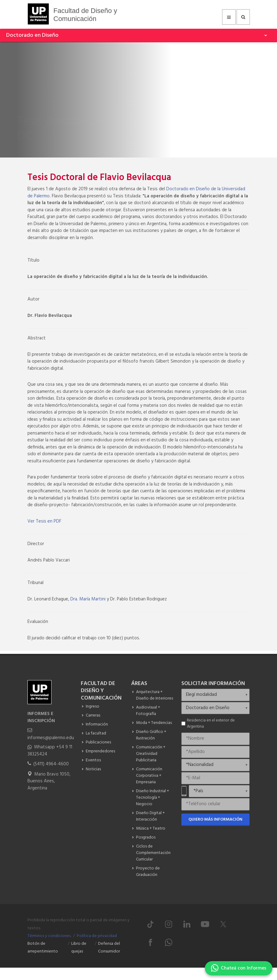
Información (97, 724)
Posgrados (146, 837)
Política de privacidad (97, 936)
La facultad (96, 733)
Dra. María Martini (88, 599)
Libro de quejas (79, 948)
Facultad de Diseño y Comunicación (85, 15)
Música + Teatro (151, 829)
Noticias (93, 769)
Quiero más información (215, 820)
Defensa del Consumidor (109, 948)
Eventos (93, 760)
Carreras (93, 715)
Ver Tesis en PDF (44, 521)
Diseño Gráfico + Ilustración (151, 735)
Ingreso (93, 707)
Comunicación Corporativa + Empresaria (149, 776)
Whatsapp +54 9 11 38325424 (50, 751)
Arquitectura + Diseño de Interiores (155, 695)
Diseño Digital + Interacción (150, 816)
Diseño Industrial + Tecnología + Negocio (153, 798)
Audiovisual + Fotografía (148, 711)
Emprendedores (100, 751)
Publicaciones (98, 742)
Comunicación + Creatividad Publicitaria (151, 754)
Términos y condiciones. (49, 936)
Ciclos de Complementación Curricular (153, 853)
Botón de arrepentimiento (43, 948)
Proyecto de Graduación (148, 872)
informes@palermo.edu (51, 738)
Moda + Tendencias (154, 723)
